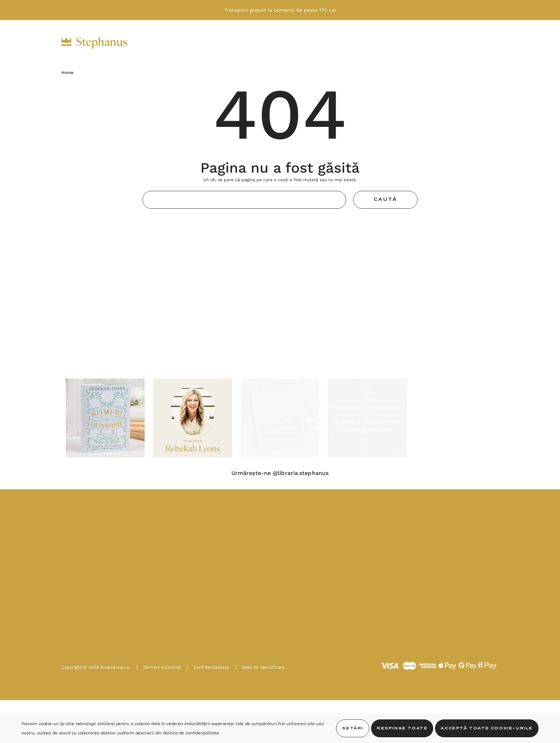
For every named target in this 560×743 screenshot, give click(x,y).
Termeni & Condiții (159, 667)
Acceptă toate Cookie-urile (487, 728)
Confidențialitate (208, 667)
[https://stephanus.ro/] (102, 43)
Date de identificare (260, 667)
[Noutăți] (340, 43)
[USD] (424, 43)
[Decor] (267, 43)
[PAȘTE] (377, 43)
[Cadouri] (230, 43)
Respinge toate (402, 728)
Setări (353, 728)
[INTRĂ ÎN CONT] (446, 43)
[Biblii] (162, 43)
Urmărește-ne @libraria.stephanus (280, 473)
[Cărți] (194, 43)
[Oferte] (302, 43)
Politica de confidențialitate (191, 733)
